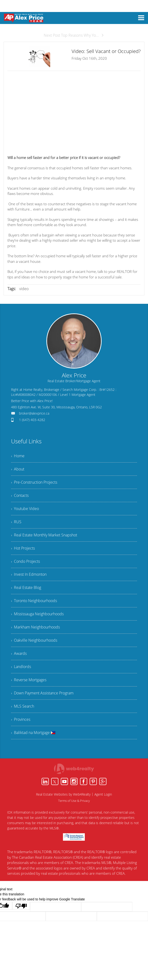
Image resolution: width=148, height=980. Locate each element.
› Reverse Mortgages (29, 680)
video (24, 289)
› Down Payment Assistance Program (42, 693)
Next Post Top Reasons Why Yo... (74, 35)
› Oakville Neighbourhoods (34, 640)
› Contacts (20, 495)
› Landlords (21, 667)
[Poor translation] (21, 906)
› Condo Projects (25, 561)
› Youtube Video (25, 509)
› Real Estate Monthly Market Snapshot (44, 535)
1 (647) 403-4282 (32, 420)
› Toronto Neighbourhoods (34, 601)
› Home (18, 456)
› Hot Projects (23, 548)
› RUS (16, 522)
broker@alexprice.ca (34, 413)
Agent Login (103, 795)
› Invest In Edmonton (29, 575)
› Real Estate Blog (26, 588)
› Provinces (21, 720)
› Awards (19, 654)
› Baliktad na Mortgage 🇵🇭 (33, 733)
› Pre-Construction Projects (34, 482)
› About (18, 469)
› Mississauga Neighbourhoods (37, 614)
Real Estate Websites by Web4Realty (63, 795)
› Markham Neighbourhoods (35, 627)
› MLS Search (23, 706)
